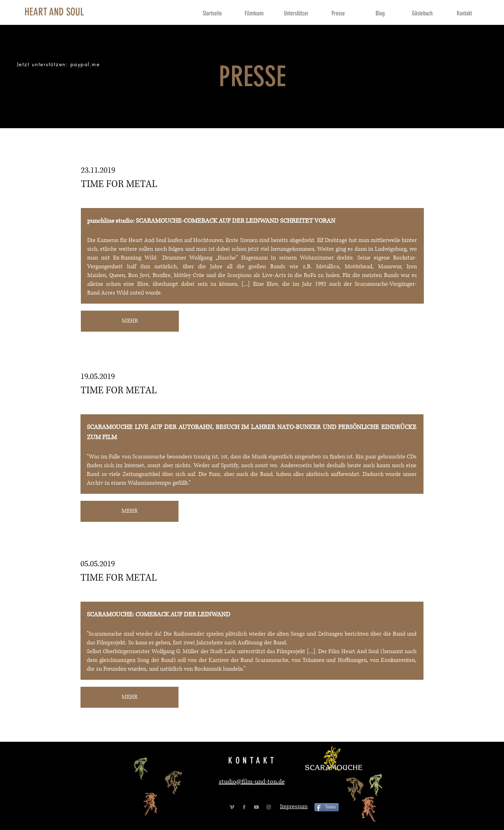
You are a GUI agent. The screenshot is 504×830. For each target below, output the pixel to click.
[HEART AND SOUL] (54, 12)
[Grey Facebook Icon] (244, 807)
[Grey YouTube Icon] (256, 807)
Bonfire (162, 275)
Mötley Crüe (189, 275)
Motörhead (359, 267)
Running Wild (139, 258)
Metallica (328, 267)
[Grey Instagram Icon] (269, 807)
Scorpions (240, 275)
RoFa (311, 275)
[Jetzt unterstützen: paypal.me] (59, 64)
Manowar (390, 267)
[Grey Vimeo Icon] (232, 807)
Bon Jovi (139, 275)
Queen (117, 275)
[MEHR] (130, 321)
